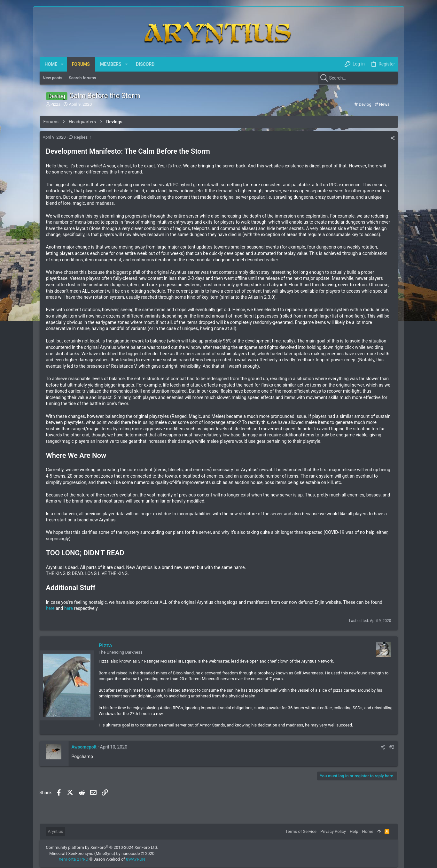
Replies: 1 (80, 137)
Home (368, 831)
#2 (392, 747)
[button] (62, 64)
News (384, 104)
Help (354, 831)
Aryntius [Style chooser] (56, 831)
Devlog (365, 104)
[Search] (358, 78)
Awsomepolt (84, 747)
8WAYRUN (136, 859)
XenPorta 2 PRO (74, 859)
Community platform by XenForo (102, 847)
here (50, 608)
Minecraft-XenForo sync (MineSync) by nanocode (102, 853)
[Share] (393, 138)
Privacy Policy (333, 831)
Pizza (105, 645)
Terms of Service (301, 831)
